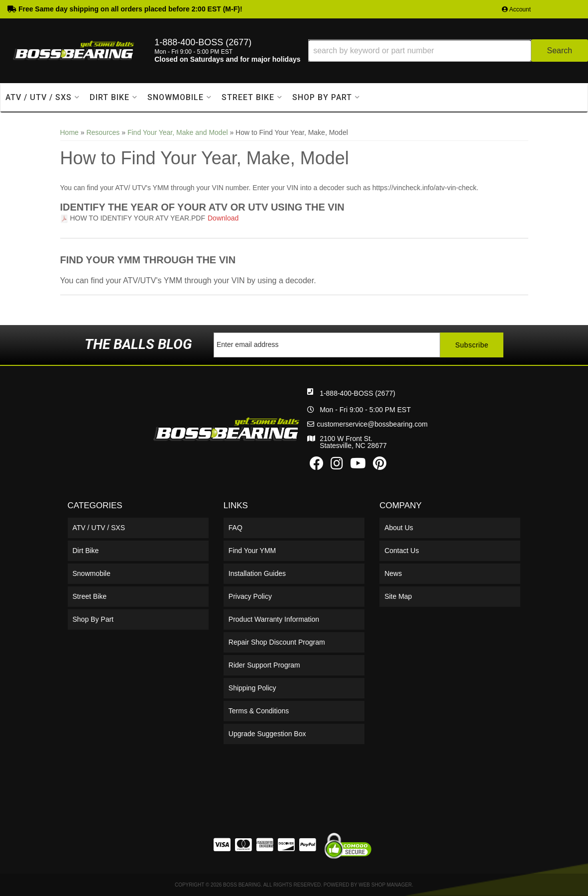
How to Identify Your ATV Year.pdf (138, 218)
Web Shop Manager (385, 885)
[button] (448, 51)
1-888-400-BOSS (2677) (357, 393)
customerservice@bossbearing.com (372, 424)
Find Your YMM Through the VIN (148, 260)
